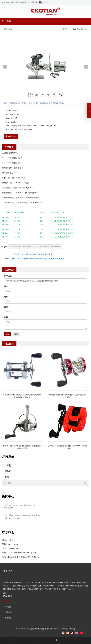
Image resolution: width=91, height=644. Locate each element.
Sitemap (72, 629)
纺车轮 (84, 29)
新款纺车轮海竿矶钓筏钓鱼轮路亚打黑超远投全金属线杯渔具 (35, 247)
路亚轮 (8, 466)
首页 (65, 29)
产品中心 (75, 29)
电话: (6, 297)
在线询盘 (11, 136)
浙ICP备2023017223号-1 (59, 629)
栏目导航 (6, 21)
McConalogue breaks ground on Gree (22, 515)
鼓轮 (7, 477)
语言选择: (35, 2)
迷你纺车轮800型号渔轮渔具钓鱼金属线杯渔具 (32, 254)
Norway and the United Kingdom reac (22, 505)
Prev (5, 67)
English (43, 2)
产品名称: (8, 276)
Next (86, 67)
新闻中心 (7, 618)
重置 (16, 334)
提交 (8, 334)
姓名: (6, 287)
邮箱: (6, 307)
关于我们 (7, 607)
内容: (6, 317)
